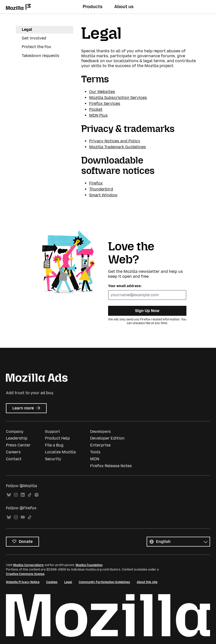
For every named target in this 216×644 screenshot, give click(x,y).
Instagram (16, 495)
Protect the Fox (36, 47)
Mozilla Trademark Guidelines (118, 147)
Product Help (57, 438)
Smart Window (103, 195)
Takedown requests (40, 56)
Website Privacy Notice (23, 582)
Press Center (18, 445)
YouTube (23, 517)
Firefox (96, 183)
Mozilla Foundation (89, 565)
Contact (14, 459)
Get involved (34, 38)
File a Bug (54, 445)
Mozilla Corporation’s (28, 565)
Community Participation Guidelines (104, 582)
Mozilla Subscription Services (118, 98)
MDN (95, 459)
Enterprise (100, 445)
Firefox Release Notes (111, 466)
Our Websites (102, 92)
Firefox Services (105, 103)
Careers (13, 452)
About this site (147, 582)
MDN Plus (98, 115)
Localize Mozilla (60, 452)
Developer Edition (107, 438)
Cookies (52, 582)
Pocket (96, 109)
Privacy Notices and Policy (115, 141)
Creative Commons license (25, 574)
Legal (27, 29)
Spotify (37, 495)
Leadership (17, 438)
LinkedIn (23, 495)
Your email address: (125, 286)
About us (124, 7)
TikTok (30, 495)
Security (53, 459)
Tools (95, 452)
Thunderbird (101, 189)
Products (93, 7)
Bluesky (9, 495)
